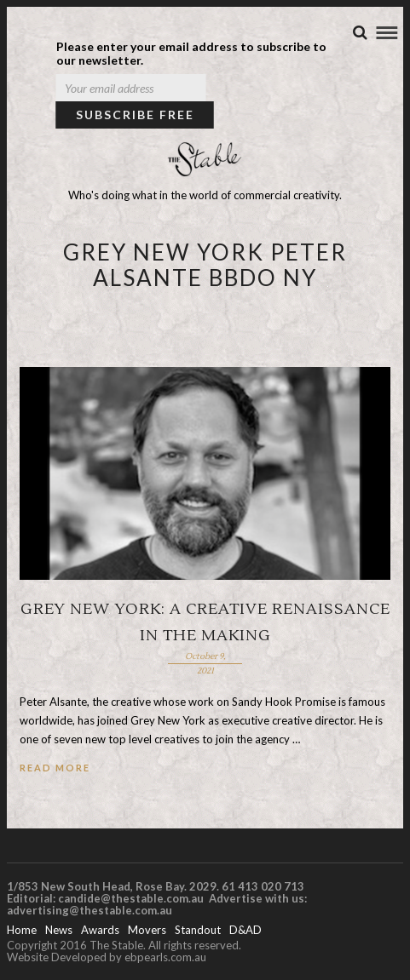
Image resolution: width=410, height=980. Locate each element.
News (59, 930)
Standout (198, 930)
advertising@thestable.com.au (90, 910)
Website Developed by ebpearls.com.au (107, 957)
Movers (147, 930)
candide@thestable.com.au (132, 898)
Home (22, 930)
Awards (100, 930)
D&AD (245, 930)
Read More (55, 768)
